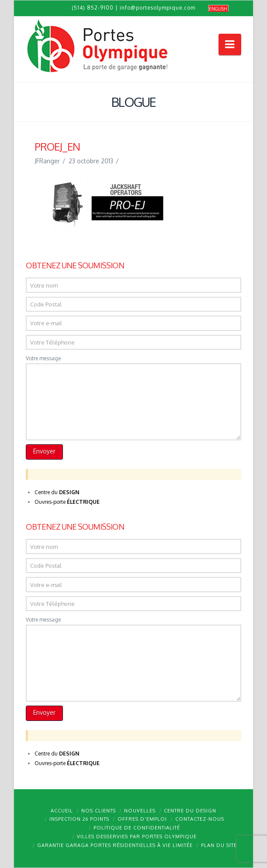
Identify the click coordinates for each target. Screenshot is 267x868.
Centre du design (190, 811)
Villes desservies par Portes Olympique (137, 836)
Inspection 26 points (79, 819)
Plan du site (219, 845)
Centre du (57, 492)
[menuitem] (218, 9)
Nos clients (99, 811)
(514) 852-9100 (93, 8)
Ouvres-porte (67, 502)
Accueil (62, 811)
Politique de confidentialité (137, 828)
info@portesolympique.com (158, 8)
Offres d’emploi (142, 819)
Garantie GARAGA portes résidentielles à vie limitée (115, 845)
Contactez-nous (200, 819)
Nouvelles (140, 811)
